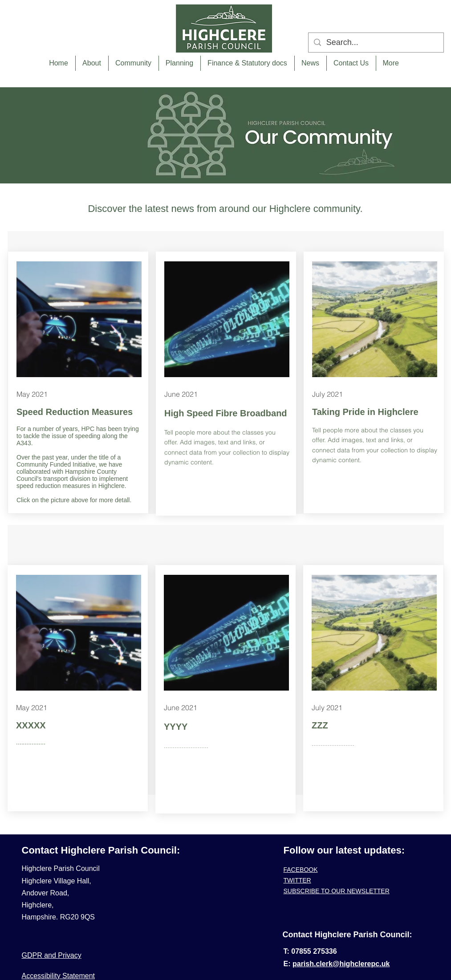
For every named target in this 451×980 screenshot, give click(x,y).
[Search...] (376, 43)
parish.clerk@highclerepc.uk (341, 964)
